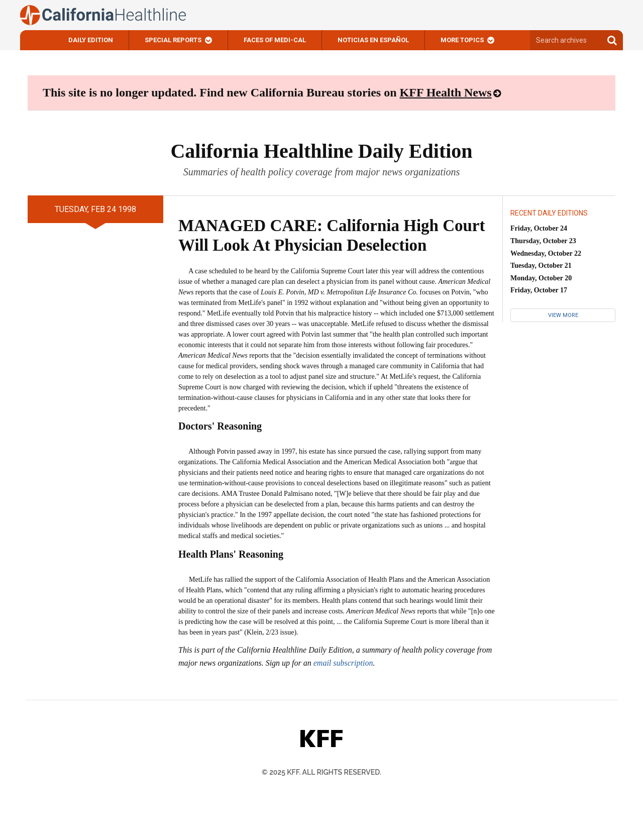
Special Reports (173, 40)
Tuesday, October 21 (541, 266)
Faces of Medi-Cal (275, 40)
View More (563, 315)
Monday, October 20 (541, 278)
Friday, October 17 (539, 290)
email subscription (343, 663)
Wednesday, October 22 (546, 253)
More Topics (462, 40)
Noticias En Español (373, 40)
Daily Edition (91, 40)
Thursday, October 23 (543, 241)
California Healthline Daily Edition (321, 151)
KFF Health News (446, 92)
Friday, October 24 (539, 228)
